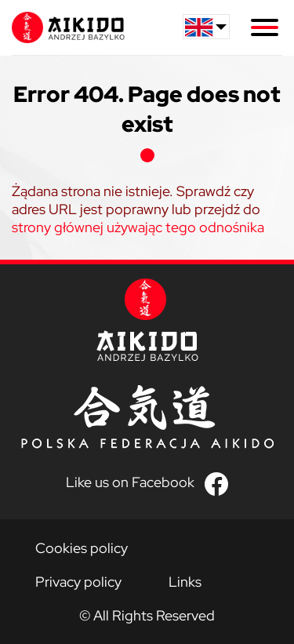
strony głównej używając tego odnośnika (138, 227)
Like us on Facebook (130, 482)
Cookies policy (82, 548)
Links (185, 582)
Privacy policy (78, 582)
